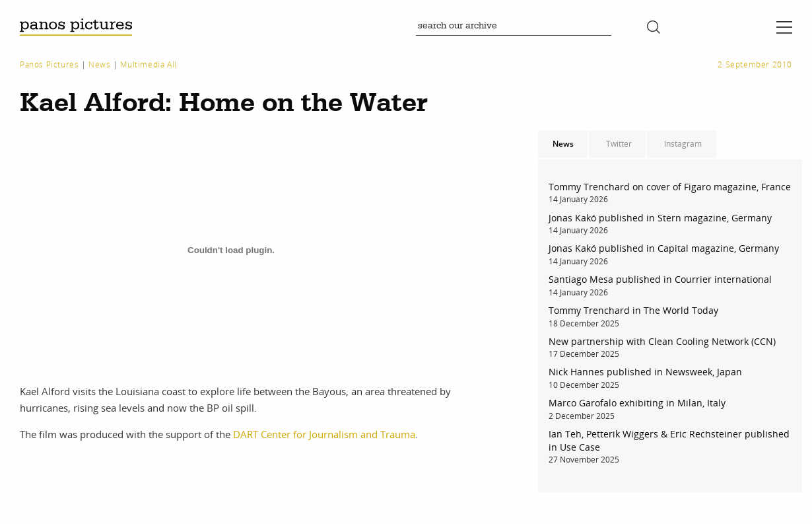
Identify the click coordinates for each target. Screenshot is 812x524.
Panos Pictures (49, 64)
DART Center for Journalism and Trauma (324, 434)
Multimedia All (148, 64)
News (99, 64)
